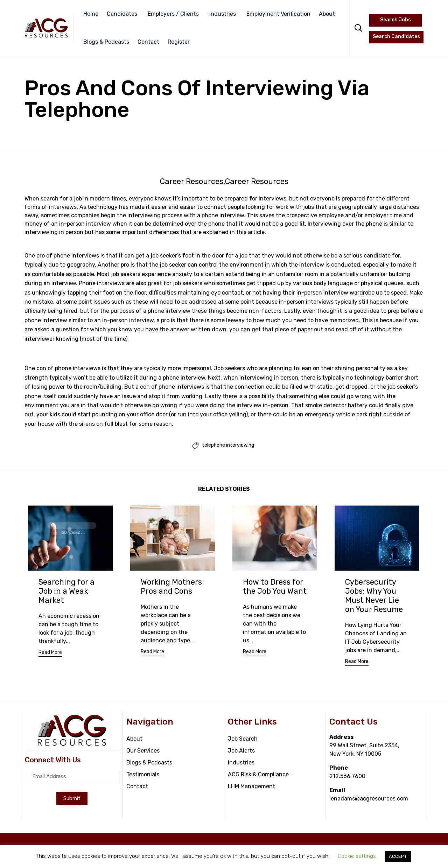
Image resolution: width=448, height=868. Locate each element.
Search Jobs (395, 20)
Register (179, 42)
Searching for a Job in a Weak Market (66, 592)
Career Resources (192, 182)
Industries (223, 14)
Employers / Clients (173, 14)
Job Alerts (241, 751)
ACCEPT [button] (398, 856)
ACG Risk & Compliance (258, 775)
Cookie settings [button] (357, 856)
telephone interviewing (228, 446)
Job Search (243, 739)
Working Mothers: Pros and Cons (172, 587)
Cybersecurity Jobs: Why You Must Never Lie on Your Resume (374, 596)
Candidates (122, 14)
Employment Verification (278, 14)
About (327, 14)
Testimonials (143, 775)
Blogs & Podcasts (106, 42)
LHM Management (251, 787)
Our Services (143, 751)
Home (91, 14)
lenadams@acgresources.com (369, 799)
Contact (148, 42)
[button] (50, 654)
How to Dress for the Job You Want (275, 587)
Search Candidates (396, 37)
